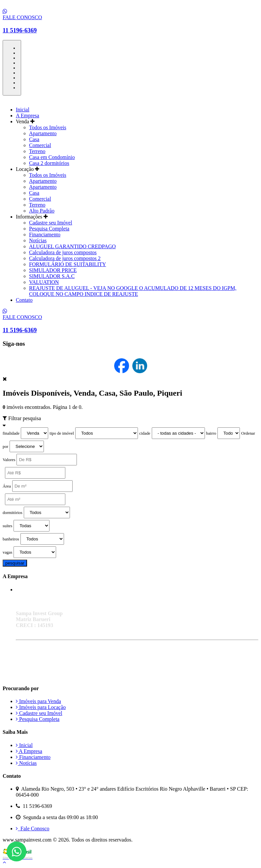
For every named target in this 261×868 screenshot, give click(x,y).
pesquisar (15, 563)
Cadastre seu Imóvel (51, 223)
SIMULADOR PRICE (53, 270)
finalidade (11, 433)
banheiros (11, 539)
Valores (9, 460)
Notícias (38, 240)
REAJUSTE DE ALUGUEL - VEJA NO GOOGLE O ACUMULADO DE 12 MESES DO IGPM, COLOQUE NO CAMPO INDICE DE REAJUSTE (133, 291)
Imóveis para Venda (38, 701)
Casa (34, 139)
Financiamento (45, 235)
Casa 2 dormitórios (49, 163)
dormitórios (13, 513)
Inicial (23, 110)
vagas (7, 552)
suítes (7, 526)
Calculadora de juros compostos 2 (65, 258)
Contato (24, 300)
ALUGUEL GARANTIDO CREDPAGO (72, 246)
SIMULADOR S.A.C (52, 276)
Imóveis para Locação (41, 707)
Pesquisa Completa (49, 229)
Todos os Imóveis (48, 127)
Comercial (40, 145)
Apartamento (43, 133)
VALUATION (44, 282)
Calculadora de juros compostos (63, 252)
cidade (145, 433)
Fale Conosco (33, 829)
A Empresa (28, 116)
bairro (211, 433)
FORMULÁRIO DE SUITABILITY (67, 264)
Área (7, 486)
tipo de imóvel (62, 433)
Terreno (37, 151)
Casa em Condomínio (52, 157)
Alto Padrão (42, 211)
